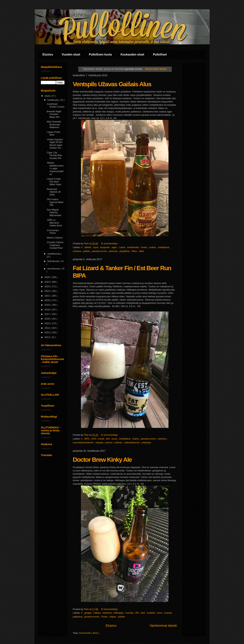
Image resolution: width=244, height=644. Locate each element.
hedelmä (107, 613)
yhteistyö (146, 443)
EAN (94, 439)
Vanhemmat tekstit (163, 626)
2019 (48, 305)
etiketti (88, 247)
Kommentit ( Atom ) (89, 633)
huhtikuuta (53, 100)
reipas (113, 617)
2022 (48, 291)
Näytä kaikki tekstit (156, 69)
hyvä (96, 247)
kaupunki (105, 247)
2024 (48, 282)
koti (108, 439)
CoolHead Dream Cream (56, 105)
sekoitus (163, 439)
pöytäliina (125, 251)
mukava (77, 251)
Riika (134, 251)
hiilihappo (119, 613)
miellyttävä (164, 247)
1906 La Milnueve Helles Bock (54, 223)
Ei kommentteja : (110, 244)
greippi (88, 613)
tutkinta (119, 443)
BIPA (87, 439)
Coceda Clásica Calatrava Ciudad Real (55, 245)
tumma (109, 443)
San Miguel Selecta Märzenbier (54, 212)
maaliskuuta (54, 254)
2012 (48, 337)
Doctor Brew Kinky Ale (102, 460)
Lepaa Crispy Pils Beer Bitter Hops (54, 182)
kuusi (115, 439)
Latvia (122, 247)
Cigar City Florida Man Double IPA (54, 155)
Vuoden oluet (71, 54)
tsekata (100, 443)
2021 (48, 296)
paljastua (78, 617)
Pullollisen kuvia (100, 54)
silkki (141, 251)
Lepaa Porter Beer (54, 133)
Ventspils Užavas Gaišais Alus (112, 84)
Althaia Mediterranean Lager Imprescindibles (55, 168)
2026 (48, 96)
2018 (48, 310)
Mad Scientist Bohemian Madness (54, 124)
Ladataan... (47, 71)
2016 (48, 319)
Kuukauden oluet (132, 54)
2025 (48, 277)
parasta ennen (100, 251)
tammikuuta (54, 269)
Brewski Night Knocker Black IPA (54, 114)
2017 (48, 314)
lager (115, 247)
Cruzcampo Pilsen (53, 232)
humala (130, 613)
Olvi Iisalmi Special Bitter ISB (55, 202)
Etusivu (48, 54)
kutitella (151, 613)
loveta (144, 247)
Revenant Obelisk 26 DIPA (54, 192)
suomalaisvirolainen (84, 443)
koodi (101, 439)
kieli (143, 613)
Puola (105, 617)
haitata (97, 613)
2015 (48, 323)
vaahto (121, 617)
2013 (48, 332)
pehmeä (114, 251)
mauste (168, 613)
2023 (48, 286)
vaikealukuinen (132, 443)
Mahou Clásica (55, 238)
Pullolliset (160, 54)
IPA (137, 613)
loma (160, 613)
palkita (87, 251)
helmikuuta (53, 261)
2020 (48, 300)
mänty (136, 439)
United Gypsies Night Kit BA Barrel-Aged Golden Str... (55, 144)
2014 (48, 328)
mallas (153, 247)
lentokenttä (133, 247)
